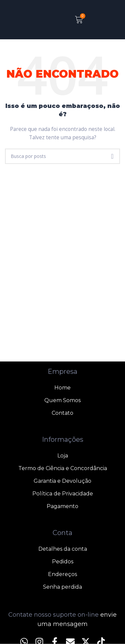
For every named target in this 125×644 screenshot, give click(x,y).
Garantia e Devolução (62, 481)
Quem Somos (62, 400)
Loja (63, 456)
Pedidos (63, 562)
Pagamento (62, 506)
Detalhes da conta (63, 549)
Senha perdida (62, 587)
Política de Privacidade (63, 494)
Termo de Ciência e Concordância (63, 468)
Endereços (62, 574)
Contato (62, 413)
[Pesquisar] (62, 156)
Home (62, 388)
